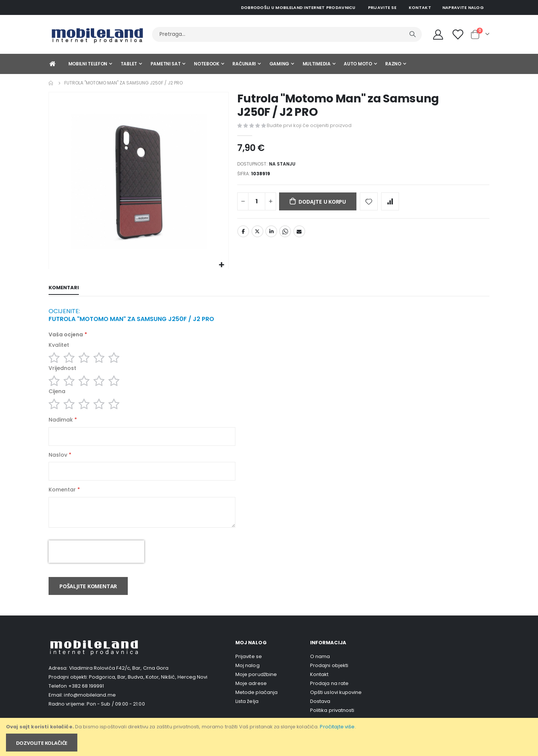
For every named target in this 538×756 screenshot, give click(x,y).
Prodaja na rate (329, 693)
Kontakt (420, 7)
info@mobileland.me (90, 705)
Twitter (257, 234)
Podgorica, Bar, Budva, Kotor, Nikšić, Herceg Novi (148, 687)
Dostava (320, 711)
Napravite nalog (463, 7)
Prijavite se (382, 7)
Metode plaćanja (256, 702)
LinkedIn (271, 234)
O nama (320, 666)
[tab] (64, 288)
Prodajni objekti (329, 675)
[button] (222, 265)
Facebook (243, 234)
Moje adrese (251, 693)
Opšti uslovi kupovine (336, 702)
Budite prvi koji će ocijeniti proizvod (309, 125)
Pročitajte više (337, 727)
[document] (270, 737)
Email (299, 234)
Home (51, 83)
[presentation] (96, 561)
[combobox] (287, 34)
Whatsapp (285, 234)
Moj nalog (248, 675)
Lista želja (247, 711)
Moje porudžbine (256, 684)
